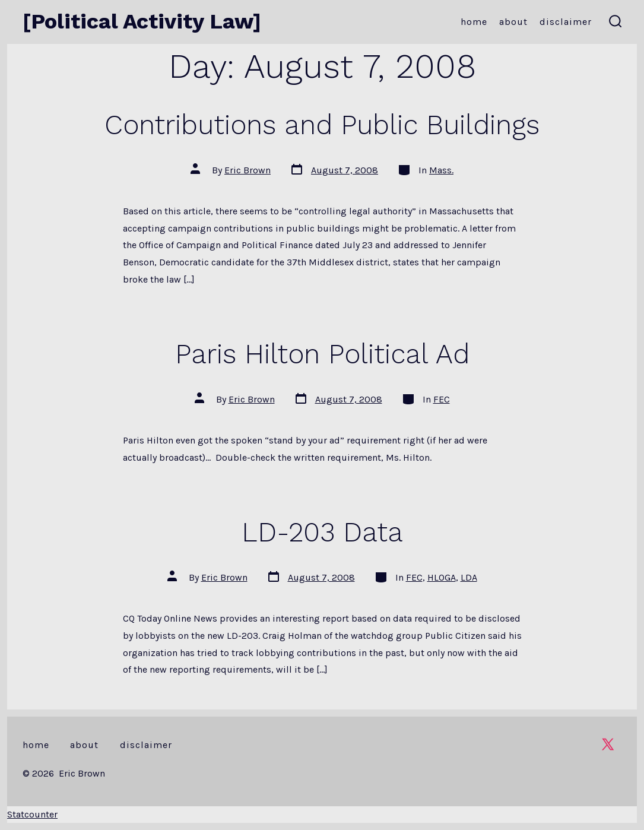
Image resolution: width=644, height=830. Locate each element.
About (513, 22)
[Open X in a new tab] (608, 744)
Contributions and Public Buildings (322, 125)
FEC (442, 399)
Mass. (441, 170)
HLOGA (442, 577)
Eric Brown (248, 170)
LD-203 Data (322, 532)
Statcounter (32, 814)
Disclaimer (566, 22)
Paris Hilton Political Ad (322, 354)
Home (474, 22)
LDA (469, 577)
